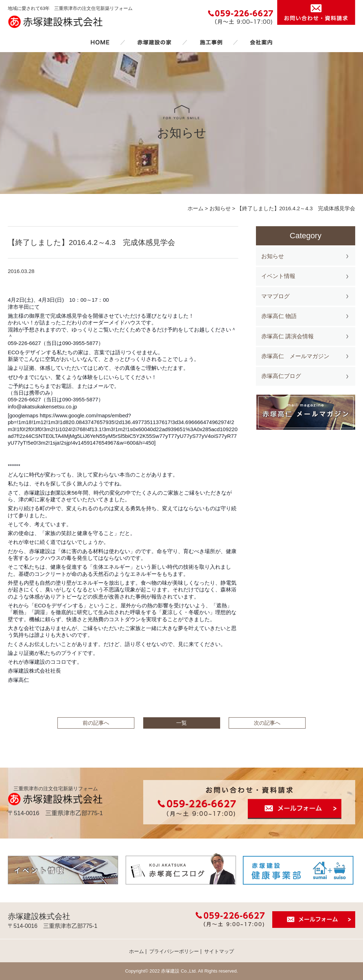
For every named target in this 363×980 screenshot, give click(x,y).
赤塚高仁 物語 (279, 316)
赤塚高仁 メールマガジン (295, 356)
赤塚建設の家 (154, 42)
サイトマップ (219, 951)
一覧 (181, 723)
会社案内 (261, 42)
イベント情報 (278, 276)
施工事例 (211, 42)
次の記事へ (267, 723)
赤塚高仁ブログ (281, 376)
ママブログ (275, 296)
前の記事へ (96, 723)
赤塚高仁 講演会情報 (287, 336)
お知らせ (273, 256)
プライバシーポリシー (174, 951)
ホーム (100, 42)
